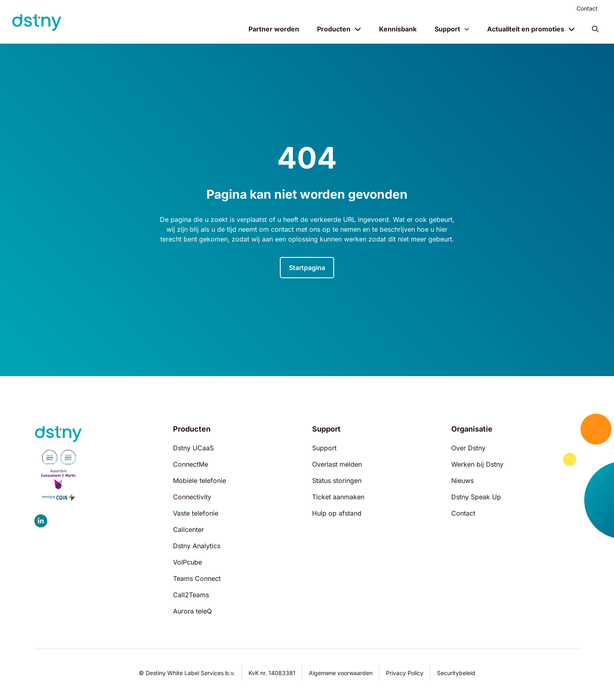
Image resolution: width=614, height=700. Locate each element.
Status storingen (337, 481)
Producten (334, 29)
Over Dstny (468, 448)
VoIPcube (187, 562)
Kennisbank (398, 29)
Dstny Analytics (197, 546)
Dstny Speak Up (476, 497)
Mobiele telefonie (199, 481)
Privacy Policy (405, 673)
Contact (587, 8)
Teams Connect (197, 578)
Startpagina (307, 268)
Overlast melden (337, 464)
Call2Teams (191, 595)
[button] (595, 29)
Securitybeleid (456, 673)
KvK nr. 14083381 (272, 673)
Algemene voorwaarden (341, 673)
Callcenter (188, 529)
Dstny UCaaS (193, 448)
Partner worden (274, 29)
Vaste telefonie (196, 513)
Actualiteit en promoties (526, 29)
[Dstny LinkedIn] (41, 521)
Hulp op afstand (337, 513)
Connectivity (192, 497)
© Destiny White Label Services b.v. (187, 673)
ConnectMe (191, 464)
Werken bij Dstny (477, 464)
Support (447, 29)
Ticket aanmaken (338, 497)
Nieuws (462, 481)
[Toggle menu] (358, 29)
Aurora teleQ (192, 611)
